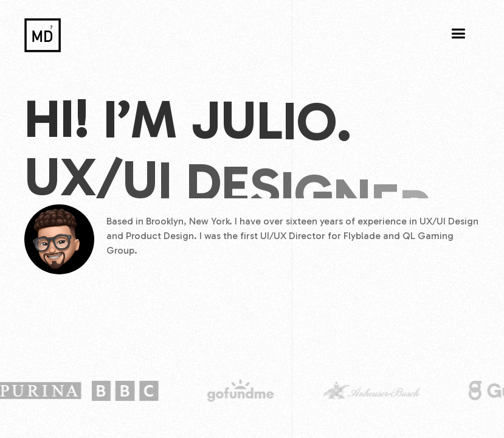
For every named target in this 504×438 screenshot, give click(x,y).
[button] (458, 34)
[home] (43, 32)
